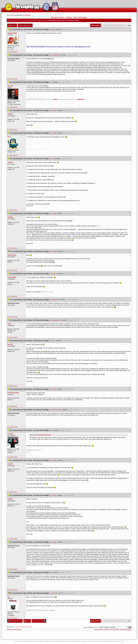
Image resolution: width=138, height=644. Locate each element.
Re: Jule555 (52, 133)
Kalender (69, 17)
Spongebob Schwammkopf (44, 435)
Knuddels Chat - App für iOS (52, 642)
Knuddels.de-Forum (13, 20)
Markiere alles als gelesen (14, 630)
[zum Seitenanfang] (12, 52)
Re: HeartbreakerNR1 (55, 410)
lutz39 (31, 627)
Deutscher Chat (19, 642)
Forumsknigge (82, 17)
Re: (50, 82)
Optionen (12, 25)
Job (123, 642)
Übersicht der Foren (57, 17)
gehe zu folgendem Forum (91, 627)
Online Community (97, 642)
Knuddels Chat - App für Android (33, 642)
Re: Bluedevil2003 (54, 55)
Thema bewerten (25, 25)
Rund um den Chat (26, 20)
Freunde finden (65, 642)
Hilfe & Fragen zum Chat (40, 20)
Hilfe (75, 17)
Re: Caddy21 (53, 460)
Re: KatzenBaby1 (54, 300)
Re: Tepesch (53, 110)
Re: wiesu (52, 29)
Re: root (51, 159)
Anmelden (27, 15)
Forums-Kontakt (99, 630)
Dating (89, 642)
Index (27, 621)
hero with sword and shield (22, 627)
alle (129, 25)
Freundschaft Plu (76, 642)
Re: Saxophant (53, 251)
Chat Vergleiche (108, 642)
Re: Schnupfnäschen (55, 320)
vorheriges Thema (15, 621)
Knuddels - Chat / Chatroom (112, 630)
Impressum (117, 642)
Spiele (84, 642)
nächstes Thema (39, 621)
